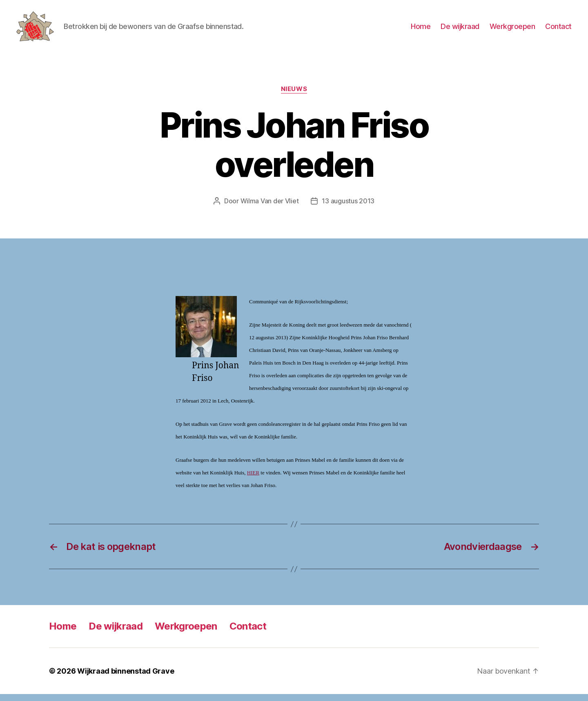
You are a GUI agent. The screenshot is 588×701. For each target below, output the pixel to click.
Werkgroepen (512, 30)
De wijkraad (460, 30)
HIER (253, 480)
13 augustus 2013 (348, 208)
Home (421, 30)
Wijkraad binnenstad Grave (126, 678)
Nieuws (294, 96)
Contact (558, 30)
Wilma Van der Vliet (270, 208)
